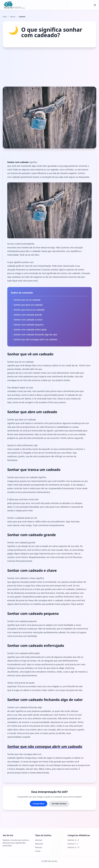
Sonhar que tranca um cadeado (29, 310)
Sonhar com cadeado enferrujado (30, 330)
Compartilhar (39, 804)
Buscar (13, 17)
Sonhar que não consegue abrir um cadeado (35, 339)
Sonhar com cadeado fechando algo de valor (36, 335)
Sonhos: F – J (73, 844)
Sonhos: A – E (73, 840)
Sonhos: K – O (73, 847)
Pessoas (39, 847)
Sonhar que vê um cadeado (27, 300)
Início (5, 17)
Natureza (39, 844)
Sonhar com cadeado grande (28, 315)
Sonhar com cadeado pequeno (29, 325)
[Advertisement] (49, 67)
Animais (39, 840)
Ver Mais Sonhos (59, 804)
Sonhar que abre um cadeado (28, 305)
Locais (38, 851)
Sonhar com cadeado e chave (28, 320)
